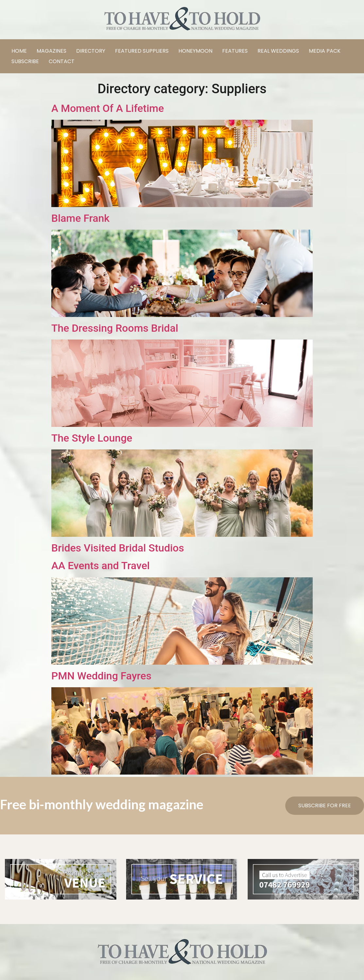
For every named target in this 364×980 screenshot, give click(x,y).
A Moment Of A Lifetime (108, 108)
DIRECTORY (91, 51)
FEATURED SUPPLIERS (142, 51)
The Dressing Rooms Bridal (115, 328)
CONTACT (62, 61)
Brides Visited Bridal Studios (118, 548)
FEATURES (235, 51)
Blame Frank (80, 218)
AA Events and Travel (100, 566)
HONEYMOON (195, 51)
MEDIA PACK (325, 51)
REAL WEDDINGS (278, 51)
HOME (19, 51)
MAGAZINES (51, 51)
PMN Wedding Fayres (101, 676)
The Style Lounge (92, 438)
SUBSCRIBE (25, 61)
